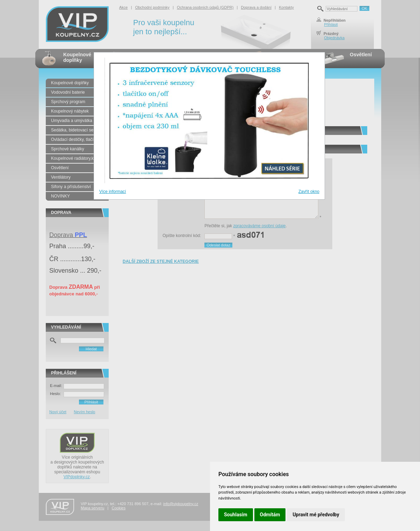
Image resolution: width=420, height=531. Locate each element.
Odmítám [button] (270, 515)
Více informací (113, 192)
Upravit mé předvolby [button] (316, 515)
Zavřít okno (309, 192)
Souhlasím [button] (236, 515)
